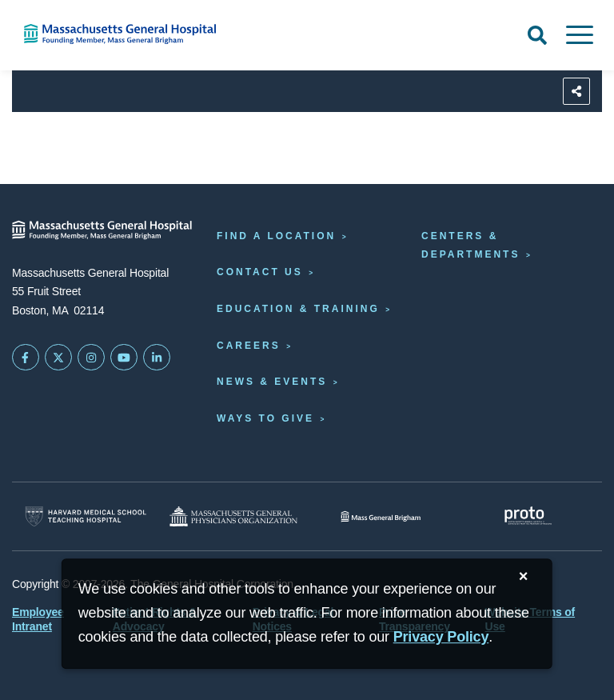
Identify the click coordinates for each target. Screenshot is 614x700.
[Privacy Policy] (441, 637)
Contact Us (260, 272)
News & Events (272, 382)
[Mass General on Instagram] (91, 358)
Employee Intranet (38, 619)
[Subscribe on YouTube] (124, 358)
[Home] (128, 34)
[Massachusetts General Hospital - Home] (102, 230)
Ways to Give (265, 418)
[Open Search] (537, 35)
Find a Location (276, 236)
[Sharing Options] (576, 91)
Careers (249, 346)
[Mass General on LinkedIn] (157, 358)
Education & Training (298, 309)
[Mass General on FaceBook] (26, 358)
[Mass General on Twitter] (58, 358)
